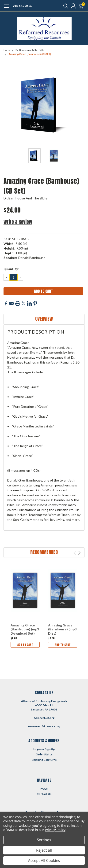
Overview (44, 319)
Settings (44, 840)
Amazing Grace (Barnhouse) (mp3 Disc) (62, 629)
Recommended (44, 552)
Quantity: (11, 269)
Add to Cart (25, 645)
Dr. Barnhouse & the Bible (30, 50)
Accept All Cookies (44, 861)
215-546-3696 (22, 6)
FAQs (44, 789)
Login (37, 749)
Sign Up (50, 749)
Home (7, 50)
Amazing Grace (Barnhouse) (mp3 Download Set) (25, 629)
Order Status (44, 754)
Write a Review (18, 222)
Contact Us (44, 794)
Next (79, 553)
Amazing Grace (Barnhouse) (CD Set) (30, 54)
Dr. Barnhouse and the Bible (25, 198)
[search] (65, 6)
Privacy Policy (55, 830)
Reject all (44, 850)
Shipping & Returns (44, 760)
